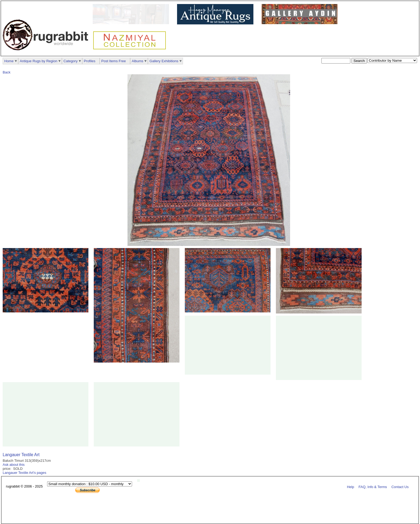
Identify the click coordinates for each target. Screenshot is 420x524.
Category (71, 61)
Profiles (90, 61)
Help (350, 487)
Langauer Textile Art (21, 455)
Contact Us (400, 487)
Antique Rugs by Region (39, 61)
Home (9, 61)
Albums (138, 61)
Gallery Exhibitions (164, 61)
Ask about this (14, 465)
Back (7, 72)
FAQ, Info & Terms (373, 487)
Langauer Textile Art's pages (25, 473)
